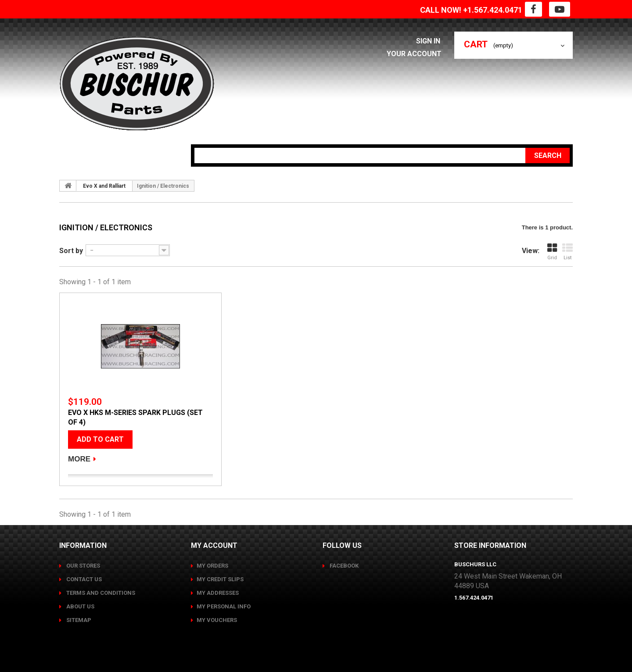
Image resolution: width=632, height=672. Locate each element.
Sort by (71, 251)
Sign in (431, 41)
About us (80, 606)
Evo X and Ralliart (104, 186)
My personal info (224, 606)
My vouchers (217, 620)
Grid (552, 252)
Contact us (83, 579)
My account (214, 545)
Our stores (83, 566)
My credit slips (220, 579)
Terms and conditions (100, 593)
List (567, 252)
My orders (212, 566)
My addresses (218, 593)
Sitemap (78, 620)
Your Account (416, 54)
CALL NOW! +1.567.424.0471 (471, 10)
